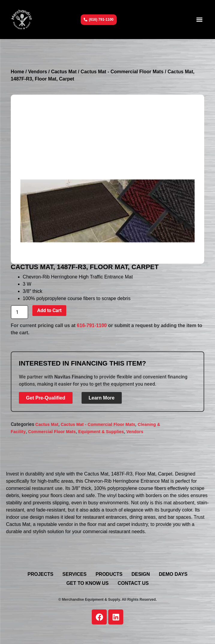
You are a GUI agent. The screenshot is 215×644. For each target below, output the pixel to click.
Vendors (38, 72)
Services (75, 574)
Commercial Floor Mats (52, 432)
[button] (199, 20)
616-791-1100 (92, 325)
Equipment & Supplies (101, 432)
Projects (40, 574)
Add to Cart (49, 310)
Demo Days (173, 574)
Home (17, 72)
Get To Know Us (87, 583)
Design (140, 574)
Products (109, 574)
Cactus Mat (64, 72)
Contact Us (133, 583)
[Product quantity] (19, 312)
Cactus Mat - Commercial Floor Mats (122, 72)
